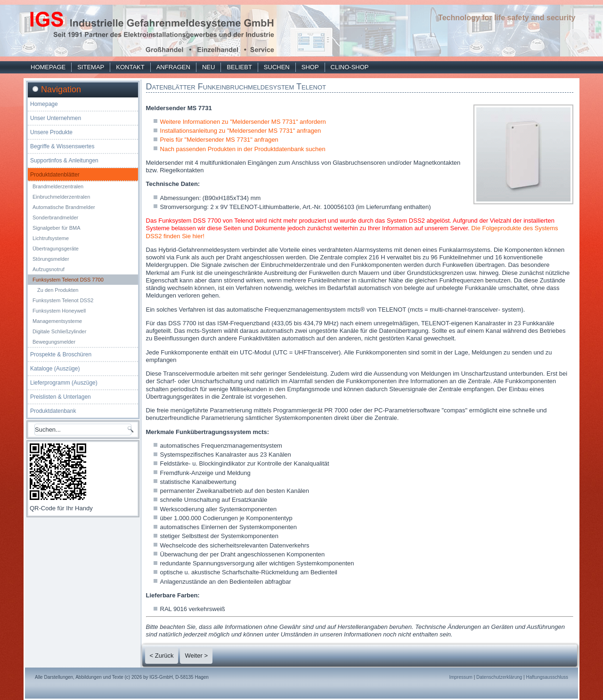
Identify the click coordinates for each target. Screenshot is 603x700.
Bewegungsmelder (54, 342)
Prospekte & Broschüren (61, 354)
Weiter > (196, 656)
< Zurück (162, 656)
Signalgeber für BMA (57, 228)
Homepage (48, 67)
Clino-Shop (350, 67)
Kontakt (130, 67)
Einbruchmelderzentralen (61, 197)
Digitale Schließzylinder (59, 331)
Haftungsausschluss (547, 677)
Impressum (460, 677)
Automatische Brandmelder (64, 207)
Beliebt (239, 67)
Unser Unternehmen (56, 118)
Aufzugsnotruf (49, 269)
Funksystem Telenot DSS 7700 (68, 280)
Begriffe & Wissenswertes (62, 146)
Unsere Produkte (51, 132)
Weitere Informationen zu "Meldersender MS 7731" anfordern (243, 122)
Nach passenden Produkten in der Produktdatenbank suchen (243, 149)
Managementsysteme (57, 321)
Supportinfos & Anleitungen (64, 161)
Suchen (277, 67)
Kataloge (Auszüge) (55, 369)
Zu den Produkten (58, 290)
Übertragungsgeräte (56, 249)
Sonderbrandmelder (55, 217)
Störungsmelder (51, 259)
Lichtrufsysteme (51, 238)
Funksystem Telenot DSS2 (63, 300)
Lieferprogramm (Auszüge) (64, 383)
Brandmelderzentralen (58, 186)
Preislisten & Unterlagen (61, 397)
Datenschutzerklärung (499, 677)
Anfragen (173, 67)
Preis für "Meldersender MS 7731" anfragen (219, 140)
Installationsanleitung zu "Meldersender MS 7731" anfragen (241, 131)
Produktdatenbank (53, 411)
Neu (208, 67)
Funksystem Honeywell (59, 311)
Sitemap (91, 67)
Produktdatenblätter (55, 175)
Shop (310, 67)
